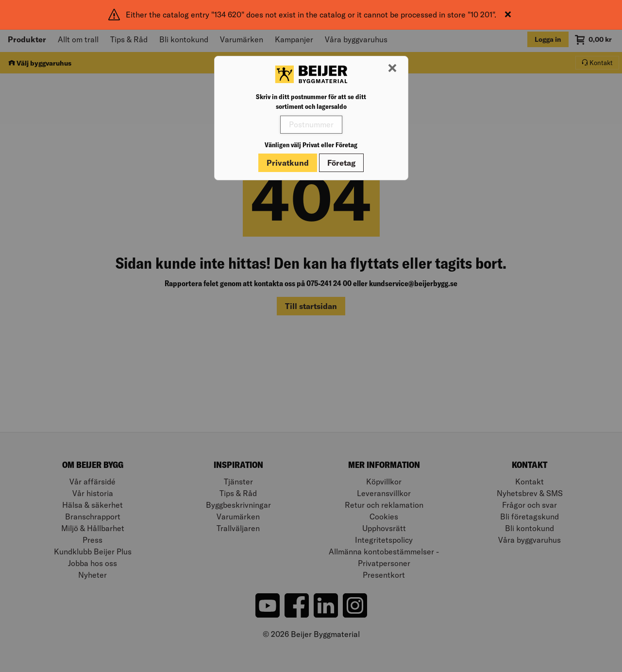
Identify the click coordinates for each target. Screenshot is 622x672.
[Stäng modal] (392, 69)
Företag (341, 163)
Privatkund (288, 163)
